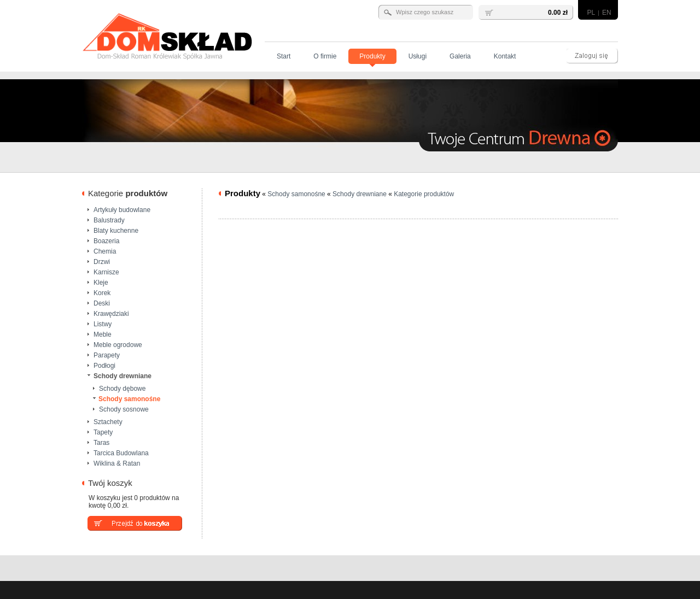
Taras (101, 442)
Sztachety (108, 421)
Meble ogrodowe (118, 344)
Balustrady (109, 220)
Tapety (103, 432)
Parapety (107, 355)
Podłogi (104, 365)
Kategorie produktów (424, 194)
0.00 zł (558, 13)
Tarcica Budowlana (121, 453)
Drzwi (102, 261)
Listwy (103, 324)
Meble (103, 334)
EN (607, 13)
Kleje (101, 282)
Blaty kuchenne (116, 230)
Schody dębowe (122, 388)
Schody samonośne (129, 398)
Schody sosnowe (124, 409)
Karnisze (106, 272)
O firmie (325, 56)
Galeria (460, 56)
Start (284, 56)
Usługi (418, 56)
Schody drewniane (122, 375)
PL (591, 13)
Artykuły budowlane (122, 209)
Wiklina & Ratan (117, 463)
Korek (102, 292)
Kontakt (505, 56)
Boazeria (106, 240)
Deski (102, 303)
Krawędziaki (111, 313)
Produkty (372, 56)
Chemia (105, 251)
